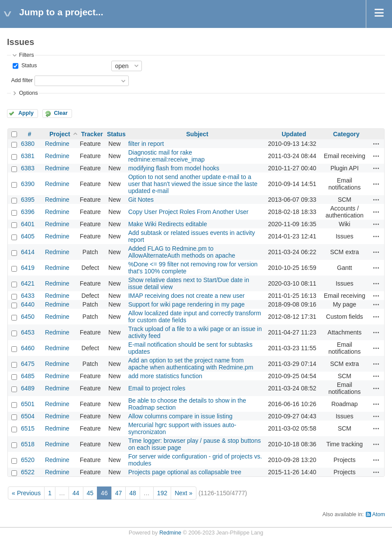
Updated (294, 134)
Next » (183, 493)
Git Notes (141, 200)
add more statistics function (165, 376)
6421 (28, 283)
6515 (28, 428)
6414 (28, 252)
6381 (28, 156)
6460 (28, 348)
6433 (28, 296)
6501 (28, 404)
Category (346, 134)
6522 (28, 472)
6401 (28, 224)
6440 (28, 304)
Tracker (92, 134)
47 (119, 493)
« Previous (26, 493)
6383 (28, 168)
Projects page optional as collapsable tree (185, 472)
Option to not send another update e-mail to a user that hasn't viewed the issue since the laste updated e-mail (193, 184)
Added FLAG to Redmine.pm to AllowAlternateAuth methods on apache (182, 252)
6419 (28, 268)
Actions (376, 144)
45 (90, 493)
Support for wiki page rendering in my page (187, 304)
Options (28, 93)
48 (133, 493)
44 (76, 493)
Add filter (22, 80)
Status (28, 66)
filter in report (146, 144)
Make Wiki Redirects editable (168, 224)
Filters (26, 55)
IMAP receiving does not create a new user (187, 296)
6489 (28, 388)
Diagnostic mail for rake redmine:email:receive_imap (167, 156)
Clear (61, 113)
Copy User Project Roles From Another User (188, 212)
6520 (28, 460)
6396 (28, 212)
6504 (28, 416)
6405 (28, 236)
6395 (28, 200)
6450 (28, 317)
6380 (28, 144)
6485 (28, 376)
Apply (26, 113)
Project (60, 134)
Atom (379, 514)
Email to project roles (157, 388)
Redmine (57, 144)
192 (162, 493)
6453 (28, 332)
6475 (28, 364)
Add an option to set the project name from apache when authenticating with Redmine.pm (191, 364)
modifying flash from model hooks (174, 168)
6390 (28, 184)
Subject (198, 134)
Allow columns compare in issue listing (181, 416)
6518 (28, 444)
